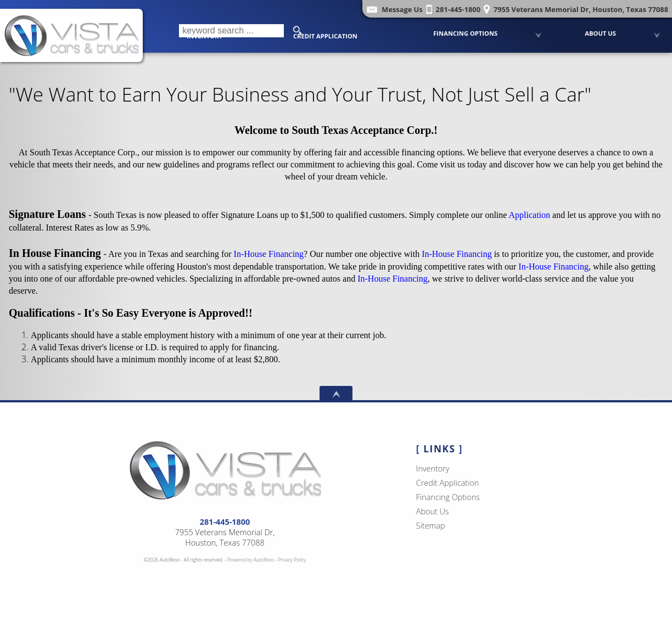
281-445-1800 (225, 522)
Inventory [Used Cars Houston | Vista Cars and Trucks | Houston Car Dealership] (205, 36)
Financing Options (465, 33)
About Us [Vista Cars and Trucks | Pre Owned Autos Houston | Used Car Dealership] (600, 33)
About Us (433, 511)
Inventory (433, 469)
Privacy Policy (292, 560)
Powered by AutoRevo (251, 560)
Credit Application (325, 36)
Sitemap (431, 526)
